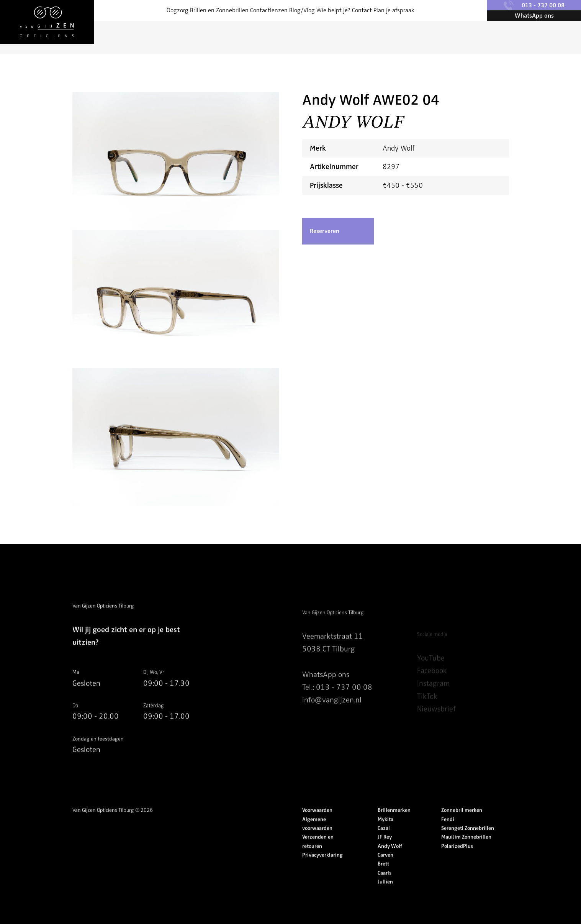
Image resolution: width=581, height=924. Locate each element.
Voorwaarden (317, 826)
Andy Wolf (390, 862)
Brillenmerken (394, 826)
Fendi (448, 835)
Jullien (385, 897)
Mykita (385, 835)
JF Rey (385, 853)
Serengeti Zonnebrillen (468, 844)
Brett (383, 880)
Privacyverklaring (322, 871)
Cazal (384, 844)
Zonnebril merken (462, 826)
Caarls (385, 889)
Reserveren (325, 231)
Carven (385, 871)
